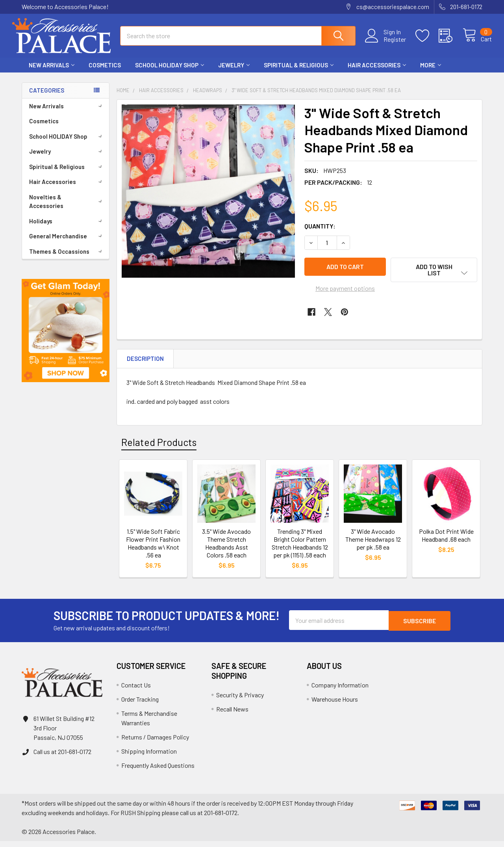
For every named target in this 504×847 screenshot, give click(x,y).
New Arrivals (52, 72)
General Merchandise (67, 243)
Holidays (67, 228)
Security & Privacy (240, 701)
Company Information (340, 691)
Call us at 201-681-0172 (62, 757)
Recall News (232, 715)
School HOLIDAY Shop (170, 72)
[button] (66, 338)
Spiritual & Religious (299, 72)
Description (145, 365)
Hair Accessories (377, 72)
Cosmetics (105, 72)
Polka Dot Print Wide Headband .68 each (446, 541)
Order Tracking (140, 705)
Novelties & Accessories (67, 209)
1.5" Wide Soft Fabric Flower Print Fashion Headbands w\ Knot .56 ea (153, 549)
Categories (47, 97)
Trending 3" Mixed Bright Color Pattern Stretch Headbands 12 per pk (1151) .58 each (300, 549)
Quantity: (320, 233)
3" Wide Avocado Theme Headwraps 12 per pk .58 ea (373, 545)
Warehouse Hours (335, 705)
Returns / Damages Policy (155, 743)
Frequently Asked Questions (158, 771)
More (431, 72)
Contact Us (136, 691)
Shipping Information (149, 757)
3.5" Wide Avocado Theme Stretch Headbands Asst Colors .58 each (226, 549)
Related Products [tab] (159, 448)
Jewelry (234, 72)
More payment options (345, 294)
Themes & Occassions (67, 258)
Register (386, 44)
